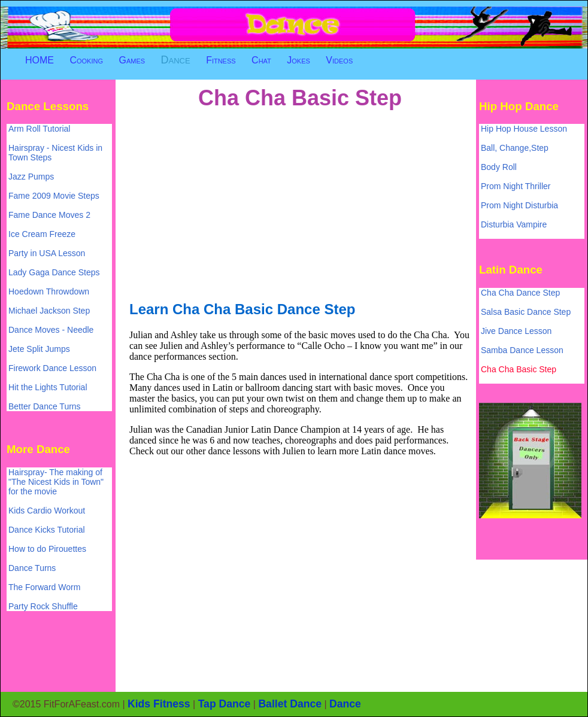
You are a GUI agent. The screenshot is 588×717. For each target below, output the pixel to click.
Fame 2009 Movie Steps (54, 196)
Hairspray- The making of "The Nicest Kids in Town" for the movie (56, 482)
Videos (339, 60)
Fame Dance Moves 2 (49, 215)
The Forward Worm (44, 587)
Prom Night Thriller (516, 186)
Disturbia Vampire (514, 224)
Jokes (298, 60)
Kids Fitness (159, 704)
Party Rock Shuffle (43, 606)
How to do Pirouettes (47, 549)
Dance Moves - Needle (51, 330)
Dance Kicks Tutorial (47, 530)
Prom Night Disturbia (519, 205)
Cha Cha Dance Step (520, 293)
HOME (40, 60)
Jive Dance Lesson (516, 331)
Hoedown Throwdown (49, 291)
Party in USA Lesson (47, 253)
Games (132, 60)
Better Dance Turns (45, 406)
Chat (261, 60)
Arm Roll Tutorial (39, 129)
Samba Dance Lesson (522, 350)
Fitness (221, 60)
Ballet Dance (290, 704)
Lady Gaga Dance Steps (54, 272)
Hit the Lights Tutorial (48, 387)
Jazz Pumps (31, 177)
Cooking (86, 60)
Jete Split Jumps (39, 349)
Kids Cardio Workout (47, 511)
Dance (176, 60)
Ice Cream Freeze (42, 234)
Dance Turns (32, 568)
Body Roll (499, 167)
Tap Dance (225, 704)
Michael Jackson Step (49, 311)
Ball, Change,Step (515, 148)
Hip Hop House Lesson (524, 129)
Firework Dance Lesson (52, 368)
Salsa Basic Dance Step (526, 312)
